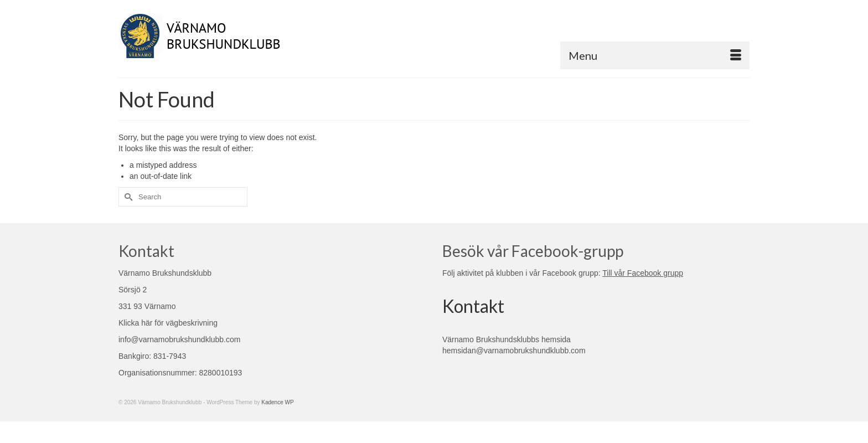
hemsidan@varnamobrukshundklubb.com (514, 351)
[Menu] (655, 55)
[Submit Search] (127, 197)
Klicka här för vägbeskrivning (168, 323)
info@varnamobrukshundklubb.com (179, 339)
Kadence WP (277, 402)
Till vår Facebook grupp (643, 273)
